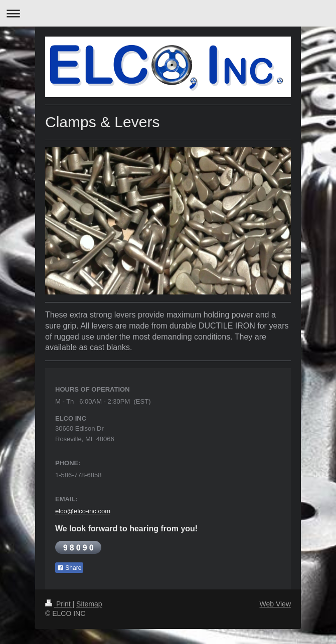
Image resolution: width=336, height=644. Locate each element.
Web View (275, 604)
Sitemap (89, 604)
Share (69, 568)
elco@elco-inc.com (83, 511)
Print (59, 604)
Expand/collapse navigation (168, 13)
